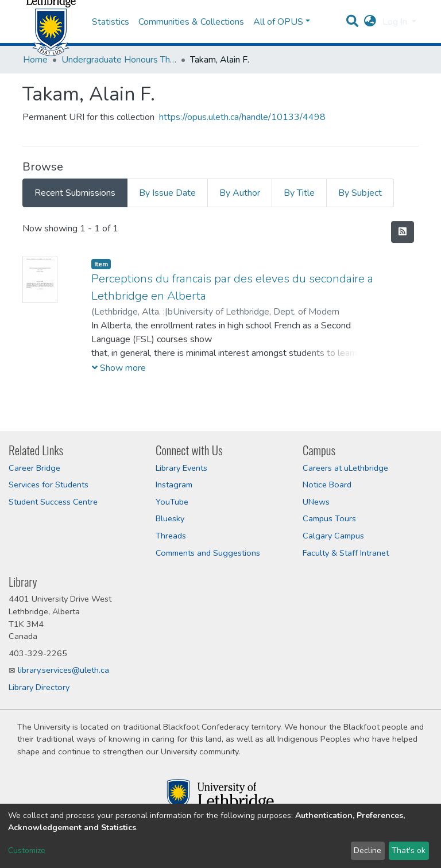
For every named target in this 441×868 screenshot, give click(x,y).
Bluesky (170, 519)
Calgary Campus (333, 536)
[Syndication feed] (403, 261)
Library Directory (39, 687)
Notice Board (327, 485)
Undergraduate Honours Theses (119, 88)
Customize (27, 850)
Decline (367, 850)
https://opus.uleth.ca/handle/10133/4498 (242, 146)
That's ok (409, 850)
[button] (370, 36)
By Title (299, 222)
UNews (316, 502)
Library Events (181, 468)
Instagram (174, 485)
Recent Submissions (75, 222)
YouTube (172, 502)
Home (35, 88)
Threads (171, 536)
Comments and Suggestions (208, 553)
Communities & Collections (191, 36)
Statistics (111, 36)
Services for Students (49, 485)
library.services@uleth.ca (63, 671)
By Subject (360, 222)
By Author (240, 222)
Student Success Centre (53, 502)
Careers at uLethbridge (345, 468)
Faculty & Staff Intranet (346, 553)
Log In (396, 36)
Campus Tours (329, 519)
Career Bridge (34, 468)
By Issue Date (167, 222)
